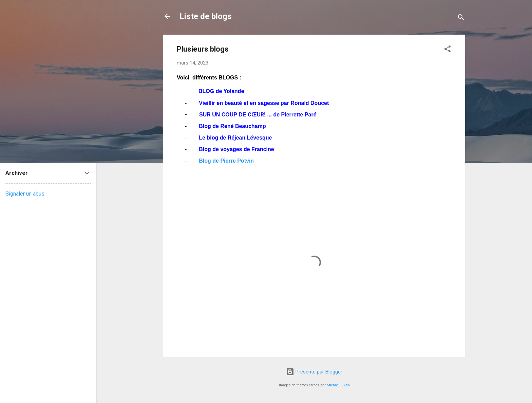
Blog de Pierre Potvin (226, 161)
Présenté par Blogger (314, 372)
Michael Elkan (338, 385)
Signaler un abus (25, 194)
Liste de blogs (206, 16)
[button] (448, 50)
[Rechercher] (461, 19)
